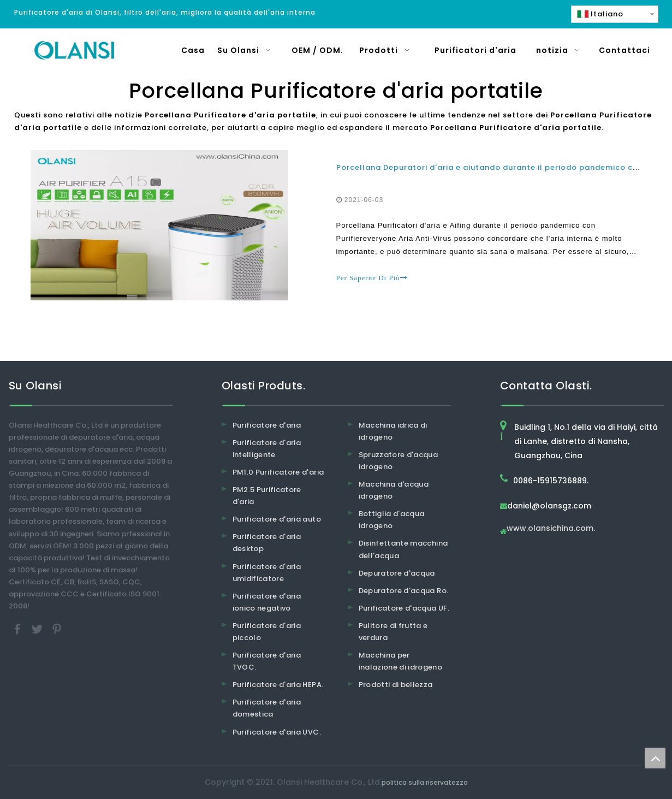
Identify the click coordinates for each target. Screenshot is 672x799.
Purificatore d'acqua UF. (404, 608)
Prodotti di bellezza (396, 685)
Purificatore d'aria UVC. (277, 732)
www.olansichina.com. (551, 529)
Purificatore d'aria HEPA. (278, 685)
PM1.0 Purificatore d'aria (278, 472)
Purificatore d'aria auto (277, 519)
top (655, 758)
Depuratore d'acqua (397, 573)
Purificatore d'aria (267, 425)
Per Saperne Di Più (372, 278)
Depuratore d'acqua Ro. (404, 591)
